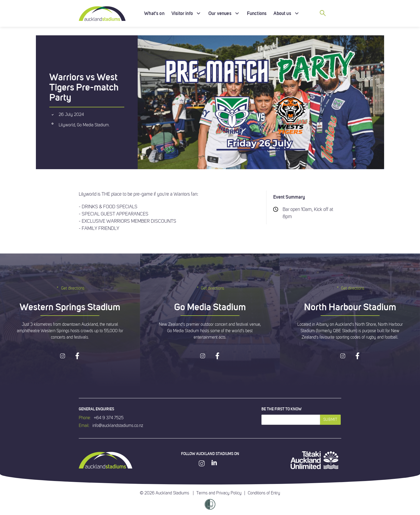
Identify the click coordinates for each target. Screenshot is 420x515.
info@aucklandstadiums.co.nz (118, 426)
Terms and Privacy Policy (219, 493)
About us (282, 13)
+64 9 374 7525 (109, 418)
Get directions (70, 288)
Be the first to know (282, 409)
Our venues (220, 13)
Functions (257, 13)
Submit (330, 420)
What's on (154, 13)
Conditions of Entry (264, 493)
